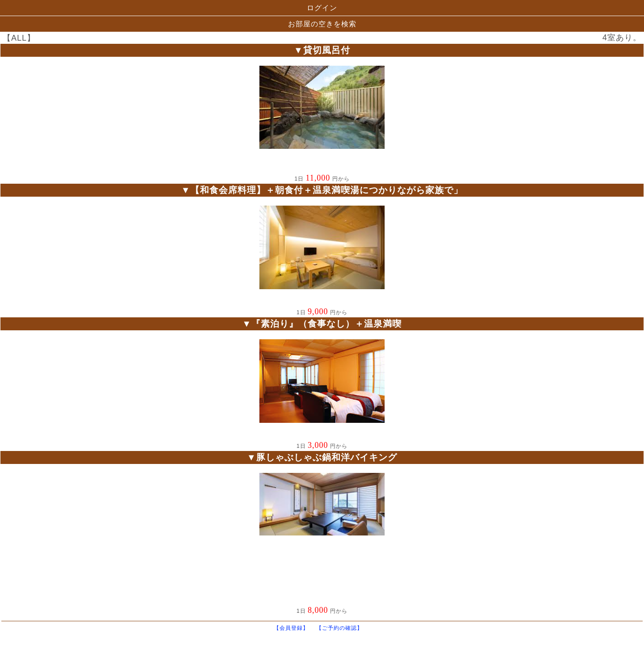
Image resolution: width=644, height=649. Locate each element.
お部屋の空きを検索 (322, 24)
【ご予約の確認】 (343, 628)
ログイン (322, 8)
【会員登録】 (295, 628)
